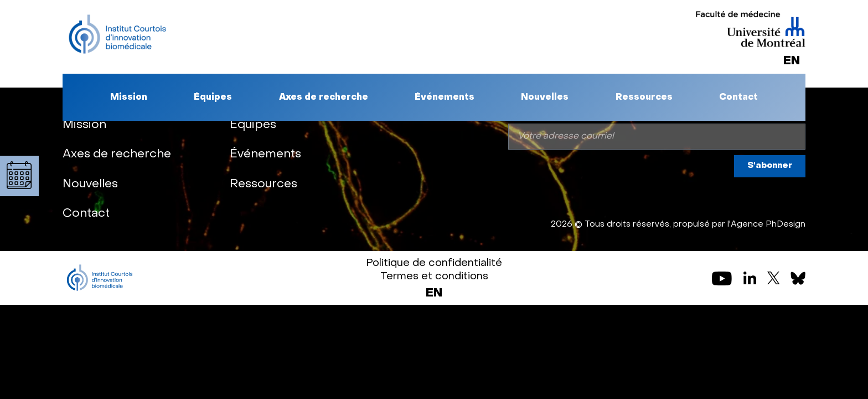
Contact (738, 98)
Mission (129, 98)
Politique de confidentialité (434, 263)
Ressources (644, 98)
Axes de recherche (324, 98)
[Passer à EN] (792, 62)
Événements (445, 98)
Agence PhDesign (768, 224)
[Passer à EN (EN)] (434, 294)
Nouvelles (545, 98)
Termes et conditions (434, 277)
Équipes (213, 98)
